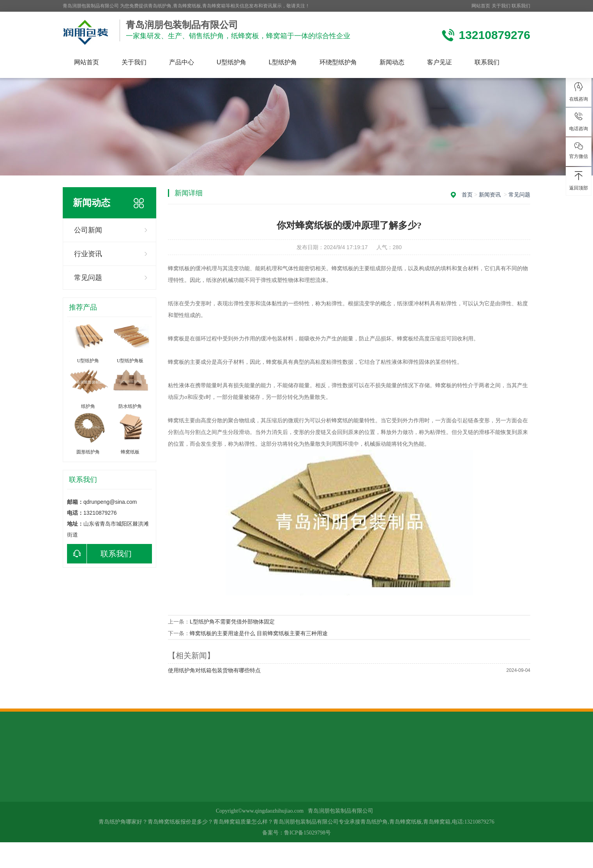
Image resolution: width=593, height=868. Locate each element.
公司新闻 (88, 230)
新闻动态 (392, 62)
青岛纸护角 (160, 6)
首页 (467, 195)
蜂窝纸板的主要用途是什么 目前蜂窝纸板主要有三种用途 (259, 633)
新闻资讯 (490, 195)
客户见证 (439, 62)
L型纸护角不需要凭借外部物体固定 (232, 622)
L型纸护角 (283, 62)
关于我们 (501, 6)
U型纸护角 (231, 62)
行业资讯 (88, 254)
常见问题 (88, 278)
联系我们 (521, 6)
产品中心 (182, 62)
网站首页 (481, 6)
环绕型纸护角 (338, 62)
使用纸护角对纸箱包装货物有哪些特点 (214, 670)
